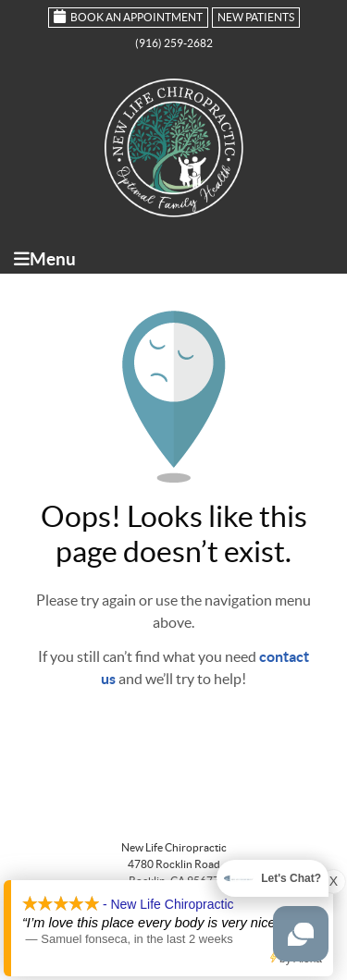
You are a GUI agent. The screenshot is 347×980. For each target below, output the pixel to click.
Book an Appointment (128, 16)
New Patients (256, 17)
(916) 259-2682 (174, 43)
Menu (45, 259)
